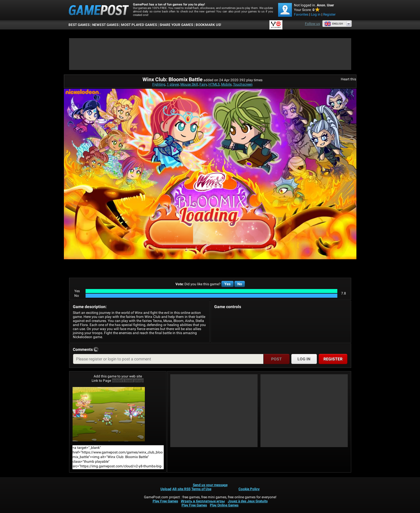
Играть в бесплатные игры (203, 501)
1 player (173, 84)
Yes (227, 284)
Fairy (203, 84)
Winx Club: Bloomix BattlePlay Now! (109, 414)
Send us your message (210, 485)
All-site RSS (181, 489)
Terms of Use (201, 489)
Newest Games (105, 25)
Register (329, 14)
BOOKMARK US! (208, 25)
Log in (316, 14)
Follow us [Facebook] (312, 24)
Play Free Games (165, 501)
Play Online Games (224, 505)
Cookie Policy (249, 489)
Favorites (301, 14)
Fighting (159, 84)
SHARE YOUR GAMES (176, 25)
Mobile (226, 84)
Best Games (79, 25)
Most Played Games (139, 25)
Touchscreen (243, 84)
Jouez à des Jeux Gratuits (248, 501)
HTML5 (214, 84)
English (334, 24)
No (240, 284)
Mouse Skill (189, 84)
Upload (166, 489)
